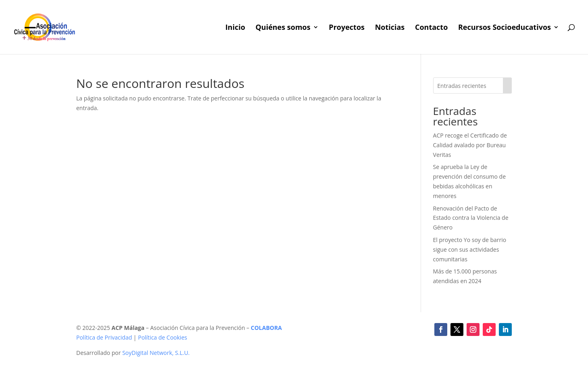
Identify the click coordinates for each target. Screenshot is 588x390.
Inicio (235, 28)
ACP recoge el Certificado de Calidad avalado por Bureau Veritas (470, 145)
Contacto (431, 28)
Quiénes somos (283, 28)
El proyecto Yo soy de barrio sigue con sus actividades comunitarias (470, 249)
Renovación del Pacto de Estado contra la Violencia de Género (471, 218)
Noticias (390, 28)
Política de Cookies (163, 337)
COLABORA (266, 328)
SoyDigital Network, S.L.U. (156, 353)
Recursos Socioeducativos (505, 28)
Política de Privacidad (104, 337)
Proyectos (347, 28)
